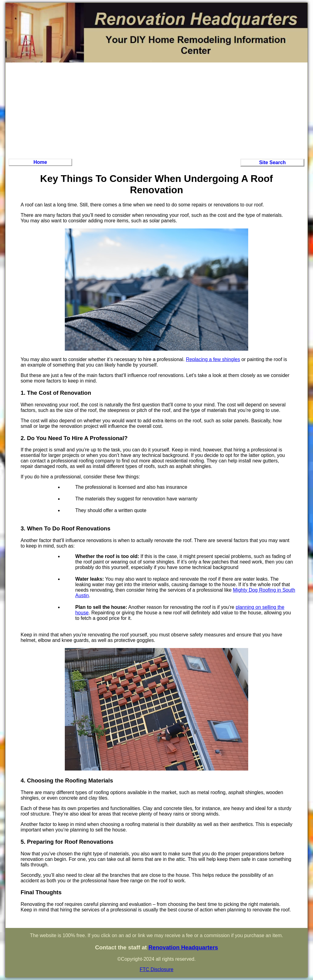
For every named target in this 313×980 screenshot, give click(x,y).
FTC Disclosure (156, 969)
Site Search (272, 162)
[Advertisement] (156, 110)
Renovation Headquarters (183, 947)
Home (40, 162)
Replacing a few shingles (213, 359)
